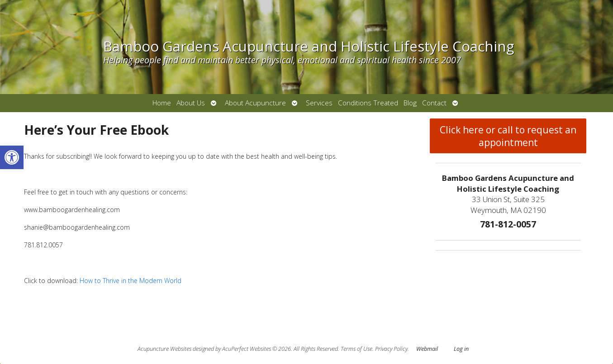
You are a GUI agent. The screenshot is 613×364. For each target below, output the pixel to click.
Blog (410, 103)
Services (319, 103)
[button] (12, 157)
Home (162, 103)
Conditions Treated (368, 103)
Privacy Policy (391, 349)
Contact (434, 103)
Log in (461, 349)
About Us (191, 103)
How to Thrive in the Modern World (130, 281)
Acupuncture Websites (164, 349)
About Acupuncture (255, 103)
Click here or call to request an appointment (508, 136)
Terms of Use (356, 349)
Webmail (427, 349)
